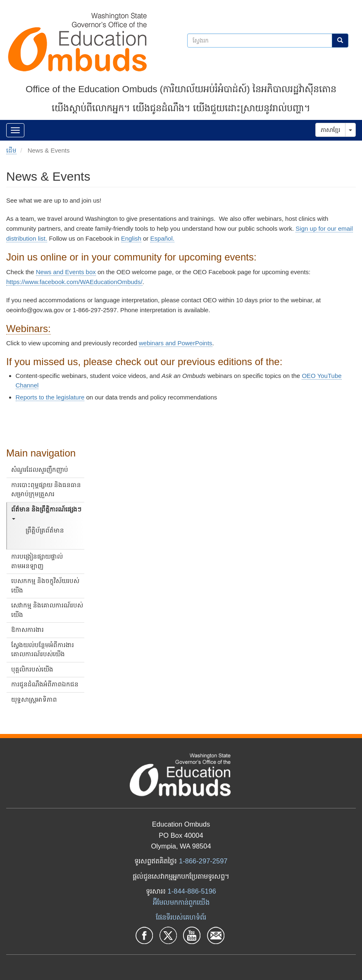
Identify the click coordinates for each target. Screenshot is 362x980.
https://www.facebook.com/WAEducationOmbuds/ (74, 282)
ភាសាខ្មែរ (330, 130)
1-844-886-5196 (192, 891)
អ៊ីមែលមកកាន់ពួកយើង (181, 902)
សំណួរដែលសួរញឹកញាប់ (40, 470)
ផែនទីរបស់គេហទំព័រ (181, 917)
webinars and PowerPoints (176, 343)
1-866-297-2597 (203, 861)
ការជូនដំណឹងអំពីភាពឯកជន (45, 684)
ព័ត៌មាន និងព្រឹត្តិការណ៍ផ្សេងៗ (46, 513)
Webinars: (29, 329)
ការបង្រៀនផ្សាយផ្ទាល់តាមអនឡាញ (37, 561)
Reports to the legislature (50, 397)
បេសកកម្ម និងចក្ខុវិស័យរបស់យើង (45, 586)
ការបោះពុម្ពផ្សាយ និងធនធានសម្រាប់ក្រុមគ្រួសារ (46, 490)
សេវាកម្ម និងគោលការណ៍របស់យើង (47, 610)
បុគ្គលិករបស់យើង (32, 669)
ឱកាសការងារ (27, 630)
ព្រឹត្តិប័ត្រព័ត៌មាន (45, 530)
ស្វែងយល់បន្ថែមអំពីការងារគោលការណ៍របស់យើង (43, 650)
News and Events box (66, 272)
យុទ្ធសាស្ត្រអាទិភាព (34, 699)
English (131, 238)
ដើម (11, 150)
